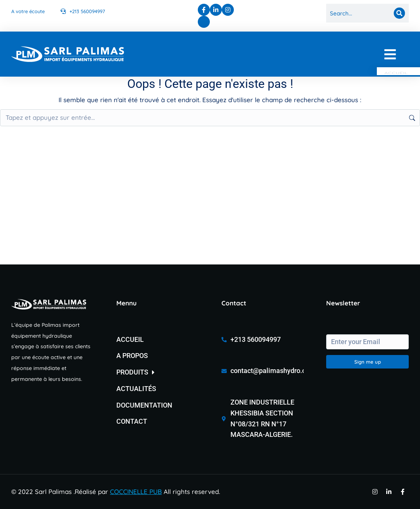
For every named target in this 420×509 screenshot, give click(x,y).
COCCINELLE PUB (136, 492)
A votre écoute (28, 11)
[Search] (399, 13)
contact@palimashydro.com (273, 371)
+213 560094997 (87, 11)
